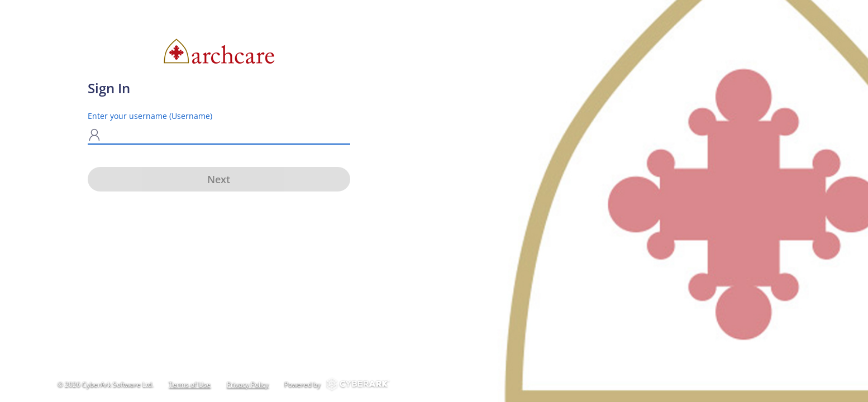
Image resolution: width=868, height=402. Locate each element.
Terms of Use (190, 384)
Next (219, 179)
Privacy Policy (248, 384)
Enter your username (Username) (150, 116)
